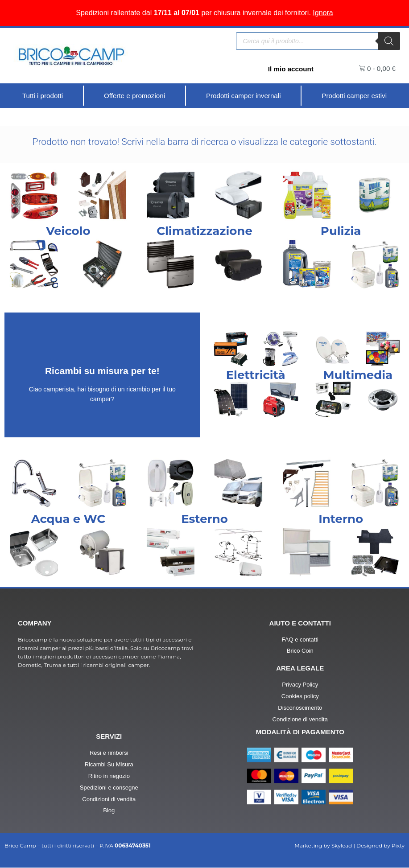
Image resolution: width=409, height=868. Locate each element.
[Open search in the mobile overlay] (318, 41)
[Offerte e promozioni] (134, 96)
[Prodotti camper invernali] (243, 96)
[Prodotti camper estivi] (354, 96)
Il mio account (289, 69)
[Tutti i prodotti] (43, 96)
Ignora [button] (323, 13)
